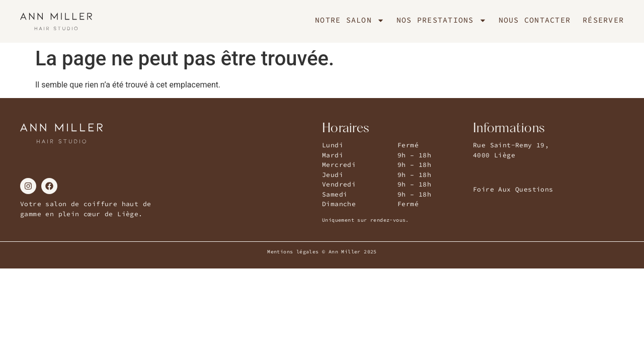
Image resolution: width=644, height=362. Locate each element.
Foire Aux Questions (513, 189)
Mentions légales (293, 252)
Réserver (603, 20)
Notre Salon (350, 20)
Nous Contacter (535, 20)
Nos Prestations (441, 20)
